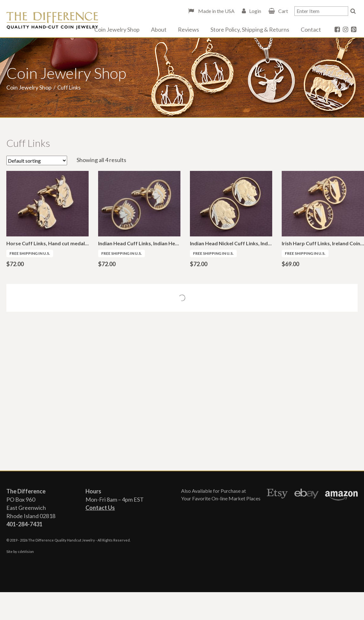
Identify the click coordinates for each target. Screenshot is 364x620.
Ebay (307, 495)
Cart (283, 11)
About (159, 29)
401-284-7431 (24, 524)
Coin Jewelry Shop (117, 29)
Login (255, 11)
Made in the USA (216, 11)
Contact (311, 29)
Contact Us (100, 508)
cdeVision (26, 551)
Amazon (341, 495)
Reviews (188, 29)
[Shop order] (37, 160)
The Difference (52, 21)
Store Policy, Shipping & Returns (250, 29)
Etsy (277, 495)
